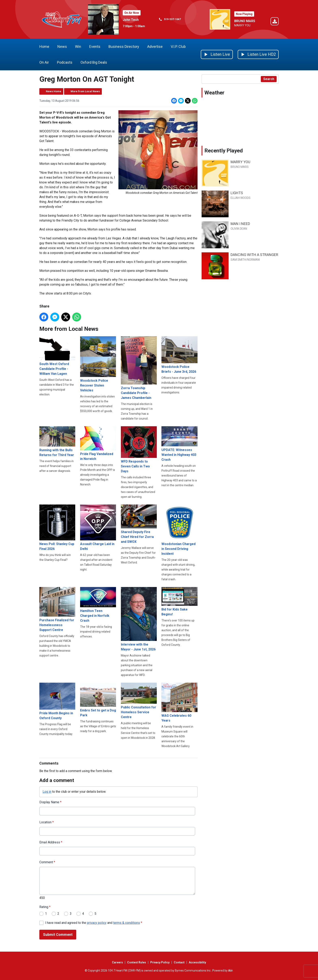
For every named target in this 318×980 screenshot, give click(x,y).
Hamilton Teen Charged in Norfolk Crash (98, 605)
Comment (47, 862)
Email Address (51, 842)
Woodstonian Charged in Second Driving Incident (179, 530)
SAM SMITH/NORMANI (245, 260)
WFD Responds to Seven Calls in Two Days (139, 450)
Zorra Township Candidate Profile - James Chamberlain (139, 368)
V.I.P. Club (178, 47)
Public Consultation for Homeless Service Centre (139, 701)
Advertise (155, 47)
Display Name (50, 802)
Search (269, 79)
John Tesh (131, 20)
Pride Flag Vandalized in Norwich (98, 443)
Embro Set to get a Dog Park (98, 700)
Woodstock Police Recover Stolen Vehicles (98, 364)
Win (78, 47)
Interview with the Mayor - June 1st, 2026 (139, 619)
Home (44, 47)
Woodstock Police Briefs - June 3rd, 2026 (179, 355)
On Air (44, 62)
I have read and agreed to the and (94, 923)
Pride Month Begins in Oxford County (57, 701)
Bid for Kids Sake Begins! (179, 602)
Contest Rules (137, 962)
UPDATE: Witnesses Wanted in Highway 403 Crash (179, 444)
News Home (54, 91)
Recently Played (224, 151)
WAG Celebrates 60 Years (179, 703)
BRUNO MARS (245, 21)
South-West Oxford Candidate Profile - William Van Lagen (57, 356)
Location (47, 822)
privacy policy (97, 923)
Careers (117, 962)
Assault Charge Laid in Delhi (98, 527)
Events (95, 47)
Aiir (230, 970)
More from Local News (85, 91)
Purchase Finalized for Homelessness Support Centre (57, 609)
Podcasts (65, 62)
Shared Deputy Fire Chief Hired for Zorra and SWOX (139, 524)
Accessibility (197, 962)
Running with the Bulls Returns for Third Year (57, 442)
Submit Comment (58, 934)
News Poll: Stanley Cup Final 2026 (57, 527)
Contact (179, 962)
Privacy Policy (160, 962)
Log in (47, 792)
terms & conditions (127, 923)
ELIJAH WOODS (241, 198)
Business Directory (124, 47)
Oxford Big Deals (94, 62)
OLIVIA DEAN (239, 229)
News (62, 47)
